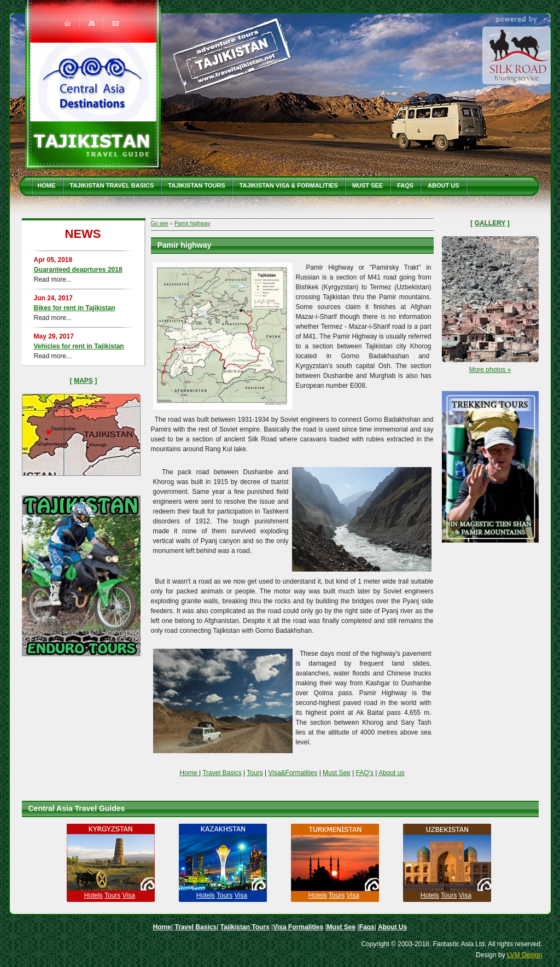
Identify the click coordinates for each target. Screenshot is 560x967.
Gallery (490, 223)
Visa (129, 895)
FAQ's (365, 773)
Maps (83, 381)
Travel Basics (222, 773)
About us (391, 773)
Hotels (94, 895)
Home (47, 185)
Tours (255, 773)
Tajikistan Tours (197, 185)
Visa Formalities (298, 927)
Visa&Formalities (293, 773)
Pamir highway (192, 223)
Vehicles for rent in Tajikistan (79, 346)
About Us (443, 185)
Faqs (405, 185)
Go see (160, 223)
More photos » (490, 370)
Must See (367, 185)
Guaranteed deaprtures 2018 (78, 270)
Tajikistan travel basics (112, 185)
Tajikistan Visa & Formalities (289, 185)
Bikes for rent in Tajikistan (75, 308)
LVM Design (524, 955)
